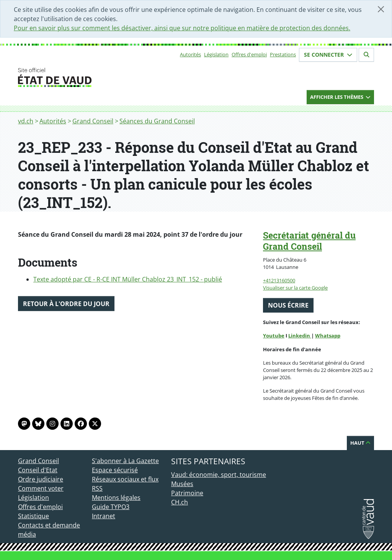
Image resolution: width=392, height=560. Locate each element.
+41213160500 (279, 280)
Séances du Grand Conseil (157, 121)
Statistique (33, 516)
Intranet (104, 516)
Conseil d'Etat (38, 470)
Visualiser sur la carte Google (295, 288)
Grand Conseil (93, 121)
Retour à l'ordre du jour (66, 304)
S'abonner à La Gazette (125, 461)
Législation (216, 54)
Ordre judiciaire (41, 479)
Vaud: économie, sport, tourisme (219, 475)
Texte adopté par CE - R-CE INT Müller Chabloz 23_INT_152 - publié (128, 279)
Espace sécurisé (115, 470)
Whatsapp (328, 336)
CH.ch (180, 502)
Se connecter (328, 55)
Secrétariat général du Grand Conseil (309, 241)
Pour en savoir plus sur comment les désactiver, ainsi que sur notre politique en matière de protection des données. (182, 28)
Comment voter (41, 488)
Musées (182, 484)
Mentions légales (116, 498)
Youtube (274, 336)
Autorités (190, 54)
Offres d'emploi (249, 54)
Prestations (283, 54)
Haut (360, 443)
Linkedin (300, 336)
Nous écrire (288, 305)
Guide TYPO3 (111, 507)
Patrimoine (187, 493)
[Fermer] (381, 9)
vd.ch (26, 121)
